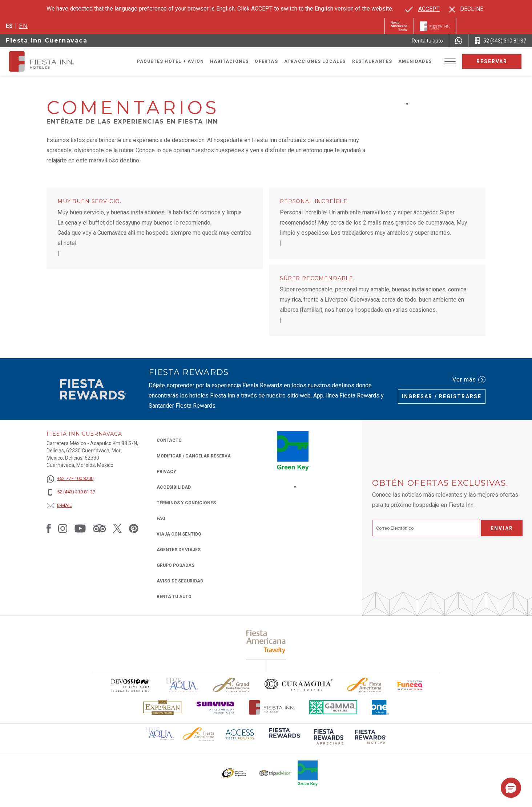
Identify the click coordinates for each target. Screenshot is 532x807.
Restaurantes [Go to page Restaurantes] (372, 61)
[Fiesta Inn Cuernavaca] (48, 61)
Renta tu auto (174, 596)
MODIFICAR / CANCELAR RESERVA (194, 456)
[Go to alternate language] (422, 9)
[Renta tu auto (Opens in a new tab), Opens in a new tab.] (427, 41)
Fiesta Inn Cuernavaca (47, 41)
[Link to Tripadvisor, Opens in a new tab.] (99, 528)
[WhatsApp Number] (459, 41)
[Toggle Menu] (450, 62)
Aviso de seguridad (180, 581)
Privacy (166, 471)
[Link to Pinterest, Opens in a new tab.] (134, 528)
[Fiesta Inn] (435, 26)
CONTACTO (169, 440)
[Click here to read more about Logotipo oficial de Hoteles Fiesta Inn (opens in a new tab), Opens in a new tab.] (272, 707)
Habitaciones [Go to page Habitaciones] (229, 61)
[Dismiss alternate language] (466, 9)
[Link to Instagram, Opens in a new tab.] (63, 528)
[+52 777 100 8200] (71, 479)
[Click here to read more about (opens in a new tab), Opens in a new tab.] (266, 641)
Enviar (502, 528)
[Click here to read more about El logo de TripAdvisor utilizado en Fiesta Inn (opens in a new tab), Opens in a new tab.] (275, 773)
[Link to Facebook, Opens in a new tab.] (49, 528)
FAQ (161, 519)
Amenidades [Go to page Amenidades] (415, 61)
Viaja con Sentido (179, 534)
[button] (511, 788)
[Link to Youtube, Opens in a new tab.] (80, 528)
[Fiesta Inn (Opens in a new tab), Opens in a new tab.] (399, 26)
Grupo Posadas (176, 565)
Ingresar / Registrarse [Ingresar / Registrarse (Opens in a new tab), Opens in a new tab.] (442, 396)
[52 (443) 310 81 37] (71, 492)
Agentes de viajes (179, 550)
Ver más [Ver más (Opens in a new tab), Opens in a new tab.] (469, 380)
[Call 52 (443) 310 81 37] (500, 41)
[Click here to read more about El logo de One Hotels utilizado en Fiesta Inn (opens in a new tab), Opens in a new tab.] (380, 707)
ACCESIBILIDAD (174, 487)
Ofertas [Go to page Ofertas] (266, 61)
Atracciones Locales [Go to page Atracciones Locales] (315, 61)
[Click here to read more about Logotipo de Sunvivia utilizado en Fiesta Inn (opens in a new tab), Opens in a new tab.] (215, 707)
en (23, 26)
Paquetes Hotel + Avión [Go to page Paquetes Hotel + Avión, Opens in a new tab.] (170, 61)
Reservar (492, 61)
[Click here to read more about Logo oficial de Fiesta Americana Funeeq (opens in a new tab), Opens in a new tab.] (410, 685)
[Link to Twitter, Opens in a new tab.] (117, 528)
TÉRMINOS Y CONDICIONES (186, 503)
